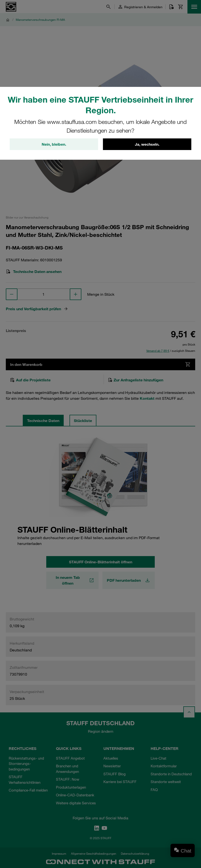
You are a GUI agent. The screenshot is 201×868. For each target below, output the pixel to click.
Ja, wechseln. (147, 144)
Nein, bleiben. (54, 144)
